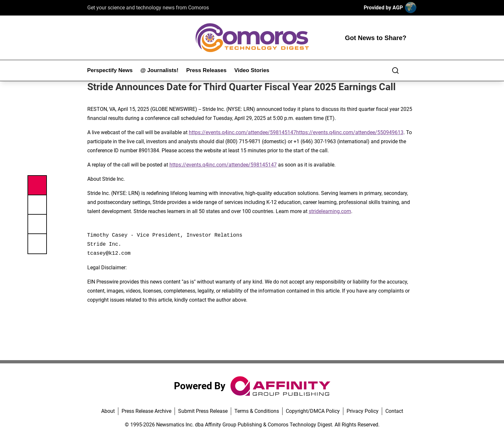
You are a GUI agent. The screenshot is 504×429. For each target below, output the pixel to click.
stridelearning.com (330, 211)
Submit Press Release (203, 411)
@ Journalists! (159, 70)
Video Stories (252, 70)
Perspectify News (110, 70)
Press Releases (206, 70)
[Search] (395, 70)
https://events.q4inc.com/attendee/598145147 (242, 132)
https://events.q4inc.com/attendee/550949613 (350, 132)
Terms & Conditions (257, 411)
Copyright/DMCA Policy (313, 411)
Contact (394, 411)
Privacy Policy (363, 411)
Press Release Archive (146, 411)
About (108, 411)
